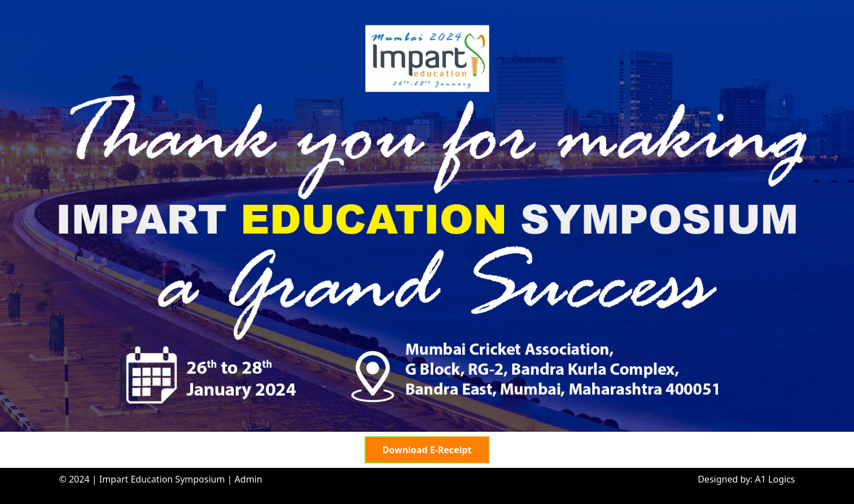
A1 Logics (775, 479)
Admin (249, 479)
